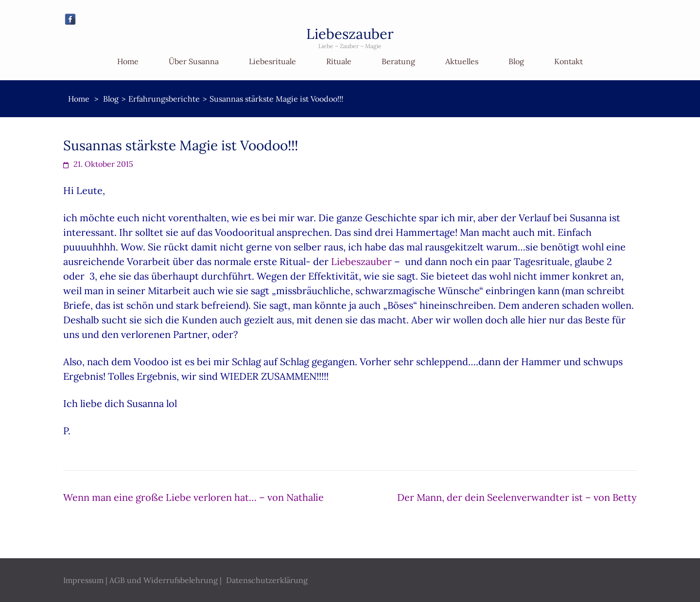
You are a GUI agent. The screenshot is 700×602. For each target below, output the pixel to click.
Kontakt (569, 61)
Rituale (339, 61)
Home (128, 61)
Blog (516, 61)
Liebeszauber (350, 34)
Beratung (398, 61)
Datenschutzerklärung (267, 580)
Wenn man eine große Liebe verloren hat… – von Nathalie (193, 497)
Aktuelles (462, 61)
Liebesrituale (272, 61)
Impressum (83, 580)
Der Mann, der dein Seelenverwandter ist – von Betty (517, 497)
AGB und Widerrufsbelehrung (164, 580)
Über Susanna (194, 61)
